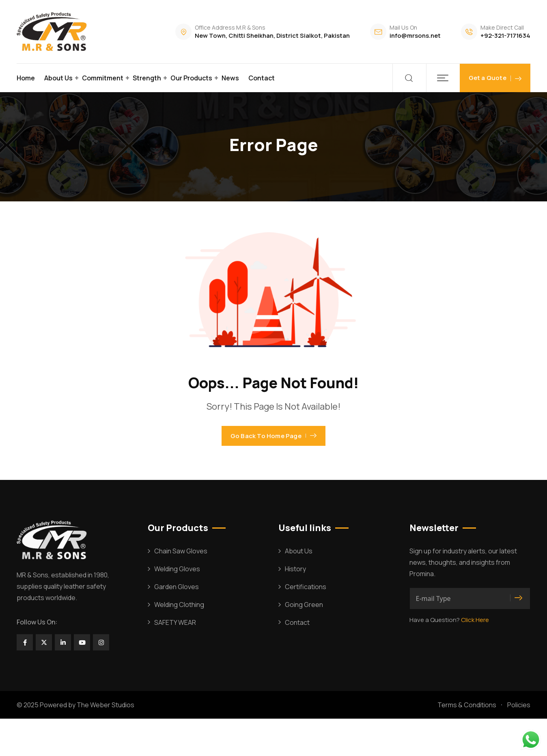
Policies (519, 742)
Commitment (103, 78)
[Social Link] (25, 680)
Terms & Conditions (467, 742)
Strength (147, 78)
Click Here (475, 657)
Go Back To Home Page (273, 455)
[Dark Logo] (53, 32)
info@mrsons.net (415, 36)
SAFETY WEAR (175, 659)
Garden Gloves (177, 624)
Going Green (304, 642)
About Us (58, 78)
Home (26, 78)
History (295, 606)
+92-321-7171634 (505, 36)
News (230, 78)
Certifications (306, 624)
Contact (262, 78)
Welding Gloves (177, 606)
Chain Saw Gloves (181, 588)
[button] (443, 78)
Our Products (191, 78)
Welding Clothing (179, 642)
